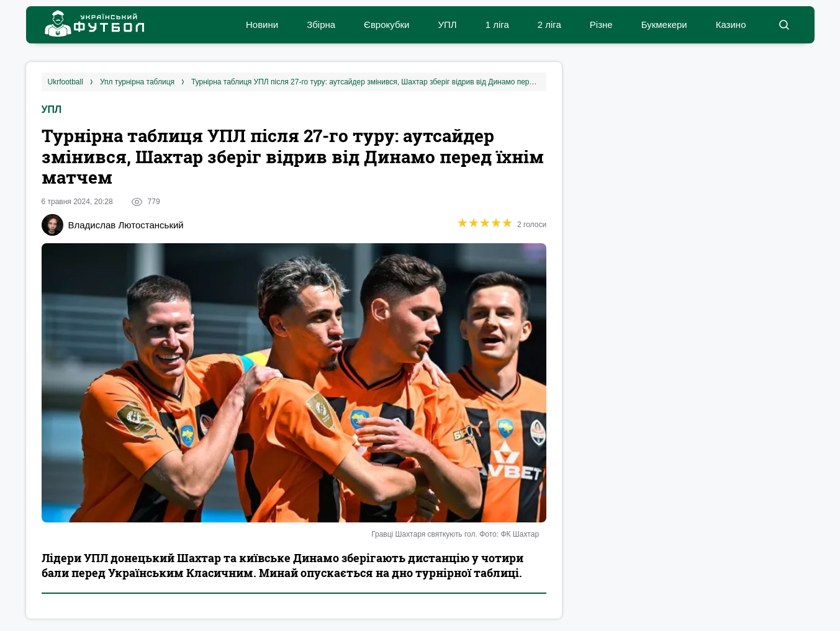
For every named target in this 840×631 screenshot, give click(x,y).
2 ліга (549, 25)
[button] (784, 25)
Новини (262, 25)
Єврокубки (386, 25)
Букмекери (664, 25)
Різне (601, 25)
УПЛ (447, 25)
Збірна (321, 25)
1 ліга (497, 25)
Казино (731, 25)
